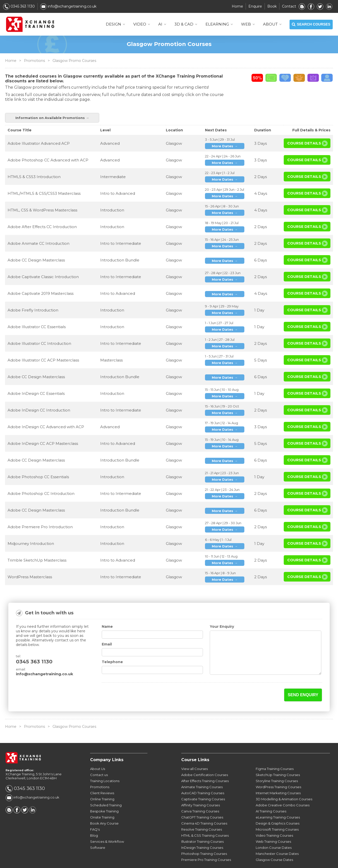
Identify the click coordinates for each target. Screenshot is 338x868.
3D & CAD (186, 24)
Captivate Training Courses (203, 784)
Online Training (102, 784)
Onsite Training (102, 803)
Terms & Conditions (191, 861)
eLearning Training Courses (278, 803)
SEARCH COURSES (311, 25)
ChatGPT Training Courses (202, 803)
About (272, 24)
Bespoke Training (104, 797)
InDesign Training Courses (202, 833)
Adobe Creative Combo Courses (283, 790)
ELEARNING (219, 24)
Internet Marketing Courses (278, 778)
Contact (289, 6)
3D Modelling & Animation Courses (284, 784)
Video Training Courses (274, 821)
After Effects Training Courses (205, 766)
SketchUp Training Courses (278, 760)
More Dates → (225, 131)
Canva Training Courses (200, 797)
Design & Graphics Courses (278, 809)
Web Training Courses (273, 827)
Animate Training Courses (202, 772)
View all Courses (194, 754)
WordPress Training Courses (278, 772)
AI (162, 24)
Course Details (304, 129)
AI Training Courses (271, 797)
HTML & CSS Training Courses (205, 821)
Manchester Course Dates (277, 839)
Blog (94, 821)
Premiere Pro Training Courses (206, 845)
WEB (248, 24)
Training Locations (105, 766)
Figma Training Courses (275, 754)
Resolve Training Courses (202, 815)
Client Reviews (102, 778)
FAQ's (95, 815)
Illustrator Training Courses (202, 827)
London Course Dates (274, 833)
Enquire (255, 6)
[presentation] (131, 681)
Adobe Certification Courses (205, 760)
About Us (98, 754)
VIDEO (141, 24)
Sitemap (253, 861)
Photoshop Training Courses (204, 839)
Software (98, 833)
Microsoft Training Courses (277, 815)
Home (237, 6)
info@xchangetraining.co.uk (68, 6)
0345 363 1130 (19, 6)
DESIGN (115, 24)
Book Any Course (104, 809)
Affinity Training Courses (201, 790)
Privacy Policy (228, 861)
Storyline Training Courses (277, 766)
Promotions (34, 61)
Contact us (99, 760)
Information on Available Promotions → (290, 90)
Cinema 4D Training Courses (204, 809)
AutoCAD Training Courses (203, 778)
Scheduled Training (106, 790)
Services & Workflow (107, 827)
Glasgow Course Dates (274, 845)
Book (272, 6)
